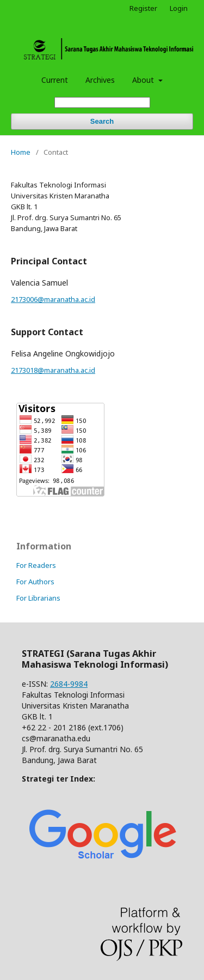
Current (55, 80)
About (144, 80)
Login (179, 8)
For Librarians (38, 598)
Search (102, 121)
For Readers (36, 565)
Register (143, 8)
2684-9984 (69, 684)
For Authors (35, 582)
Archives (100, 80)
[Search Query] (102, 103)
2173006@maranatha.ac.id (53, 299)
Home (21, 152)
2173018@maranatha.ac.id (53, 370)
